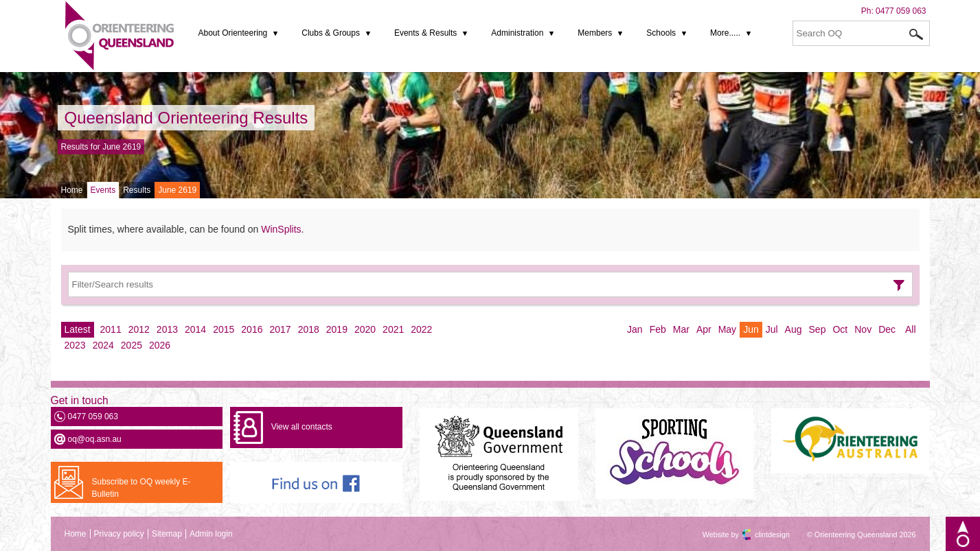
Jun (751, 329)
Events (103, 190)
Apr (704, 329)
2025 (132, 345)
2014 (195, 329)
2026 (160, 345)
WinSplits (281, 229)
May (727, 329)
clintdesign (760, 535)
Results (137, 190)
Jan (635, 329)
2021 (393, 329)
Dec (887, 329)
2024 (103, 345)
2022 (421, 329)
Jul (772, 329)
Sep (818, 329)
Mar (681, 329)
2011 (111, 329)
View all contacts (302, 427)
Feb (658, 329)
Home (72, 190)
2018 (309, 329)
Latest (78, 329)
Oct (840, 329)
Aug (794, 329)
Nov (863, 329)
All (911, 329)
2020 (365, 329)
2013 (167, 329)
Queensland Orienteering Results (186, 118)
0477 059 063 (901, 11)
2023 (75, 345)
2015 (224, 329)
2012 (139, 329)
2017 (280, 329)
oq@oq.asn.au (95, 439)
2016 (252, 329)
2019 (337, 329)
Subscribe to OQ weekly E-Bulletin (141, 488)
